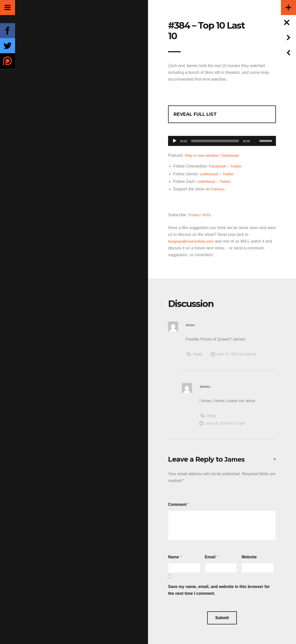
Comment (177, 504)
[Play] (175, 141)
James (235, 459)
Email (210, 556)
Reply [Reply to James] (211, 415)
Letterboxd (209, 174)
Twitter (237, 166)
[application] (222, 140)
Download (232, 155)
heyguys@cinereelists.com (192, 241)
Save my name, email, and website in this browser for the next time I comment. (219, 589)
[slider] (215, 141)
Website (249, 556)
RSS (208, 214)
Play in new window (202, 155)
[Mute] (255, 133)
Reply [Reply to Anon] (198, 354)
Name (174, 556)
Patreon (218, 189)
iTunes (194, 214)
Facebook (218, 166)
